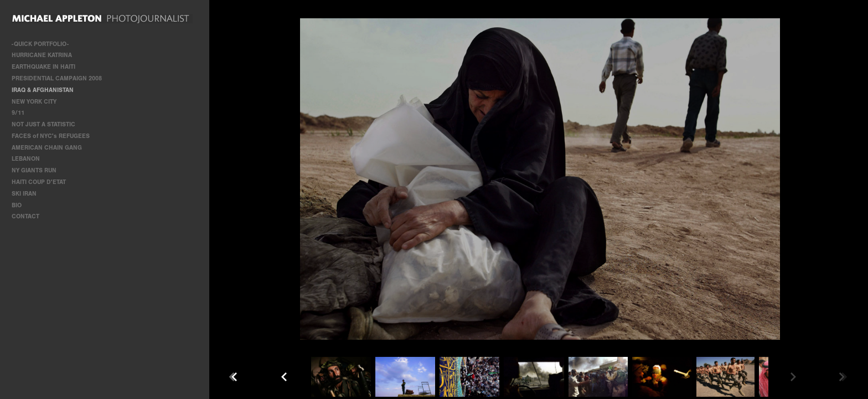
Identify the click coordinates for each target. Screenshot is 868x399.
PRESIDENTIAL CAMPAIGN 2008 (57, 78)
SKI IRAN (24, 194)
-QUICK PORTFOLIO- (40, 44)
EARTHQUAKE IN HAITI (43, 67)
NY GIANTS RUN (34, 170)
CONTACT (25, 216)
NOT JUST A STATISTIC (43, 124)
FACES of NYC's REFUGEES (51, 136)
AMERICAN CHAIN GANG (47, 148)
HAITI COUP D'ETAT (39, 182)
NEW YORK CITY (34, 102)
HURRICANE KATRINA (42, 55)
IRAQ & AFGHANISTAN (43, 90)
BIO (17, 205)
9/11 (18, 113)
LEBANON (26, 159)
